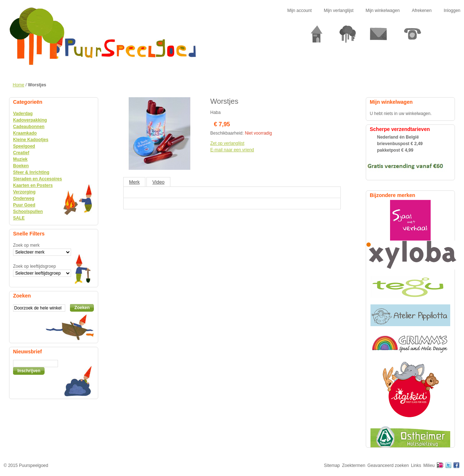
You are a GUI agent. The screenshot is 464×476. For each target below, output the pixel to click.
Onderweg (24, 198)
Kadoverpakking (30, 120)
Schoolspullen (28, 212)
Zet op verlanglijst (227, 143)
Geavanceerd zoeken (388, 465)
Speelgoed (24, 146)
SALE (19, 218)
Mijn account (299, 11)
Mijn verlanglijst (339, 11)
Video (158, 182)
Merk (134, 182)
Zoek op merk (26, 245)
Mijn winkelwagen (383, 11)
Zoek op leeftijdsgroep (34, 266)
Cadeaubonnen (29, 127)
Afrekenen (422, 11)
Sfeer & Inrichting (31, 172)
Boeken (21, 166)
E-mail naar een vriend (232, 150)
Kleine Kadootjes (31, 140)
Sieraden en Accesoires (38, 179)
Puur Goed (24, 205)
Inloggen (452, 11)
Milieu (429, 465)
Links (416, 465)
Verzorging (24, 192)
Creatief (21, 153)
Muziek (20, 159)
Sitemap (332, 465)
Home (18, 85)
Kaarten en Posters (33, 185)
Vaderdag (23, 114)
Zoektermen (354, 465)
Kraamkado (25, 133)
